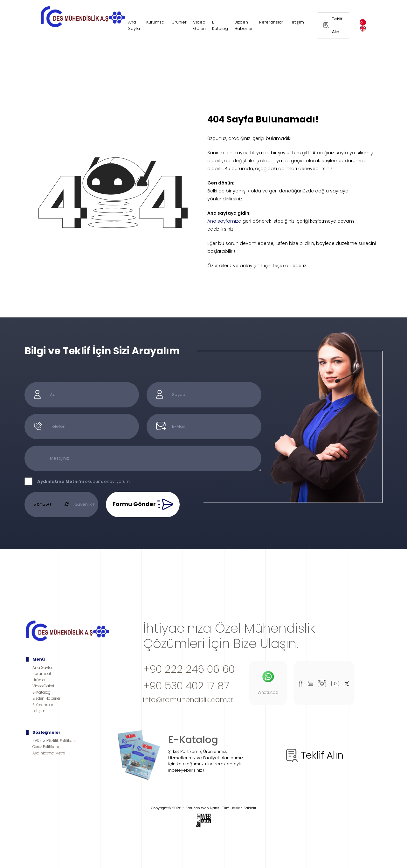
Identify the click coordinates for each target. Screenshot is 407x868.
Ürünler (179, 22)
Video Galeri (199, 25)
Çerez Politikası (46, 747)
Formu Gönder (143, 504)
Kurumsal (156, 22)
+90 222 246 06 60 (189, 669)
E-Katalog (220, 25)
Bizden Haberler (244, 25)
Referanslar (271, 22)
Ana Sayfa (134, 25)
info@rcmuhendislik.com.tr (188, 700)
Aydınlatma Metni (49, 753)
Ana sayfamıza (224, 221)
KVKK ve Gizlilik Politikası (54, 741)
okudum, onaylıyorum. (84, 481)
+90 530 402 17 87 (186, 686)
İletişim (297, 22)
